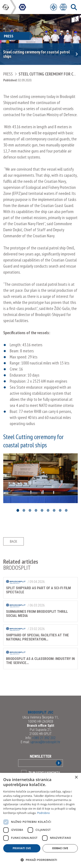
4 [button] (36, 510)
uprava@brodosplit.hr (45, 742)
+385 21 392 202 (43, 738)
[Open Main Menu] (63, 7)
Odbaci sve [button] (60, 848)
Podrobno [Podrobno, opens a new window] (43, 813)
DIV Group (6, 7)
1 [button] (18, 510)
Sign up (55, 763)
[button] (40, 860)
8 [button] (60, 510)
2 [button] (24, 510)
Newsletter (41, 756)
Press (8, 74)
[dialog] (40, 820)
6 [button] (48, 510)
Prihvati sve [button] (22, 848)
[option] (40, 478)
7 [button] (54, 510)
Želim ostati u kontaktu (44, 773)
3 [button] (30, 510)
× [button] (76, 777)
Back (13, 541)
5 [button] (42, 510)
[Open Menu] (54, 7)
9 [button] (66, 510)
